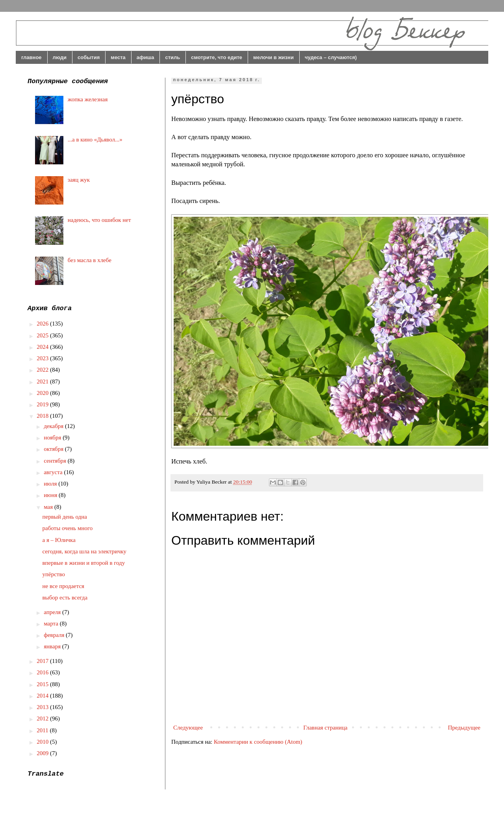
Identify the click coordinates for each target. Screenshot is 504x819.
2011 (43, 730)
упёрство (54, 574)
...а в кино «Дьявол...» (95, 140)
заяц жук (79, 180)
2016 (43, 672)
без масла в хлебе (90, 260)
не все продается (64, 586)
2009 (43, 753)
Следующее (188, 728)
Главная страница (325, 728)
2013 (43, 707)
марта (52, 624)
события (89, 57)
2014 (43, 696)
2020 (43, 393)
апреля (53, 612)
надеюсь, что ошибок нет (99, 220)
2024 (43, 347)
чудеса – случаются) (331, 57)
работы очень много (68, 528)
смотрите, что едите (217, 57)
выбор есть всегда (65, 597)
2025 (43, 335)
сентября (56, 461)
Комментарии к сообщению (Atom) (258, 742)
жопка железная (88, 99)
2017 (43, 661)
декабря (54, 426)
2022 (43, 370)
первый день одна (65, 517)
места (118, 57)
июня (51, 495)
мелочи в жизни (273, 57)
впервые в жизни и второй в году (84, 563)
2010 (43, 742)
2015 (43, 684)
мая (49, 507)
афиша (145, 57)
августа (54, 472)
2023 (43, 358)
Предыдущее (464, 728)
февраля (55, 635)
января (53, 646)
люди (60, 57)
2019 (43, 404)
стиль (172, 57)
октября (54, 449)
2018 (43, 416)
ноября (53, 437)
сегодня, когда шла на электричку (85, 551)
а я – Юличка (59, 540)
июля (51, 484)
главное (31, 57)
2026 (43, 324)
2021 (43, 382)
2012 (43, 718)
